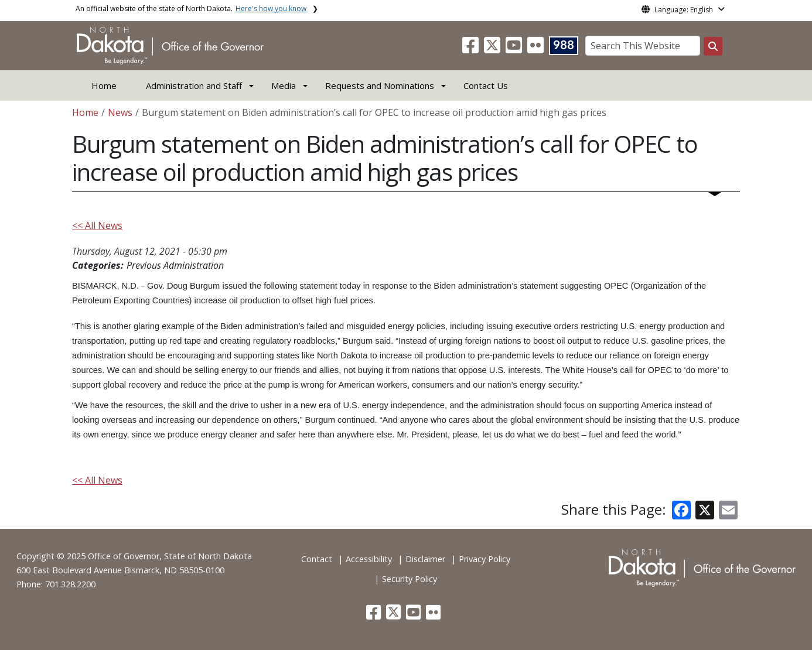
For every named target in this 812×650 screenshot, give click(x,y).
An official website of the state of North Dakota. (191, 8)
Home (104, 85)
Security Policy (410, 579)
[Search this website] (713, 46)
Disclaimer (425, 559)
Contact (317, 559)
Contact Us (486, 85)
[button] (472, 49)
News (120, 112)
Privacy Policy (485, 559)
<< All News (97, 225)
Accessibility (369, 559)
